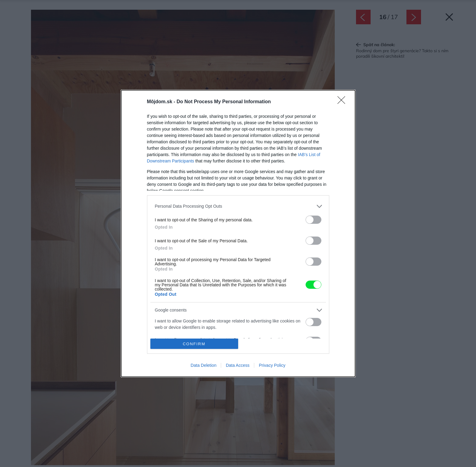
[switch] (313, 220)
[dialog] (238, 233)
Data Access (238, 365)
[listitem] (238, 206)
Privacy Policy (272, 365)
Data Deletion (204, 365)
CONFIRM (194, 344)
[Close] (343, 102)
